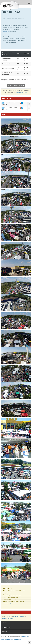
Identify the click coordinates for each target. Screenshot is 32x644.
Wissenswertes (7, 627)
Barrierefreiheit (17, 640)
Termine (5, 623)
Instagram (21, 617)
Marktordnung (7, 603)
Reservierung (6, 31)
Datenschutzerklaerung (7, 640)
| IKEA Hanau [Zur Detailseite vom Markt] (13, 103)
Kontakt (5, 632)
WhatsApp (11, 618)
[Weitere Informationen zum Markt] (29, 103)
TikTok (4, 618)
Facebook (16, 617)
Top (29, 643)
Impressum (25, 637)
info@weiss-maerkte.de (21, 93)
